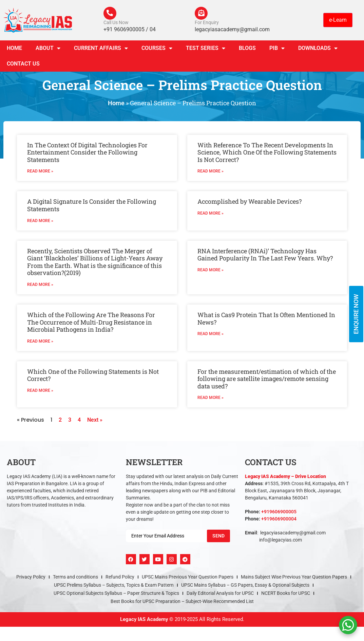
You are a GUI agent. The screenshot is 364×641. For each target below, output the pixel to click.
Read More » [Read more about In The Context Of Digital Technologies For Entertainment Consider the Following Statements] (40, 172)
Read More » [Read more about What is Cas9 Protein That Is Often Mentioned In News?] (210, 334)
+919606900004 (279, 520)
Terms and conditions (75, 578)
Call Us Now (116, 23)
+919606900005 (279, 513)
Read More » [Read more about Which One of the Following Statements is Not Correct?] (40, 391)
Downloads (318, 49)
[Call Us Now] (110, 14)
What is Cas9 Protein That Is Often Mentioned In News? (266, 319)
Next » (95, 421)
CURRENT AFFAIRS (101, 49)
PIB (277, 49)
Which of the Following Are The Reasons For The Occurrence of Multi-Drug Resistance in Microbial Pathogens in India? (91, 323)
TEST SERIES (206, 49)
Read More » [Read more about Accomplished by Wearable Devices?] (210, 214)
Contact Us (23, 64)
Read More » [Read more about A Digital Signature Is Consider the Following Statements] (40, 221)
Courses (157, 49)
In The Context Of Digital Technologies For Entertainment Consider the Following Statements (87, 153)
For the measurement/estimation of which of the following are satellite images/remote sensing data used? (267, 379)
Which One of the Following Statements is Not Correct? (93, 376)
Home (14, 49)
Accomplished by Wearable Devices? (250, 202)
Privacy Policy (31, 578)
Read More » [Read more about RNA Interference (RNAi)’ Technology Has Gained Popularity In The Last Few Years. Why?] (210, 271)
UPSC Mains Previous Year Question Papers (188, 578)
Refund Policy (120, 578)
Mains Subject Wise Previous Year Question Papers (294, 578)
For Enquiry (207, 23)
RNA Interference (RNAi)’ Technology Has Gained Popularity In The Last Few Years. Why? (265, 255)
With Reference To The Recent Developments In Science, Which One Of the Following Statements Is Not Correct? (267, 153)
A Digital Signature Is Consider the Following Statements (92, 206)
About (48, 49)
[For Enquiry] (202, 14)
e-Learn (338, 20)
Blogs (247, 49)
